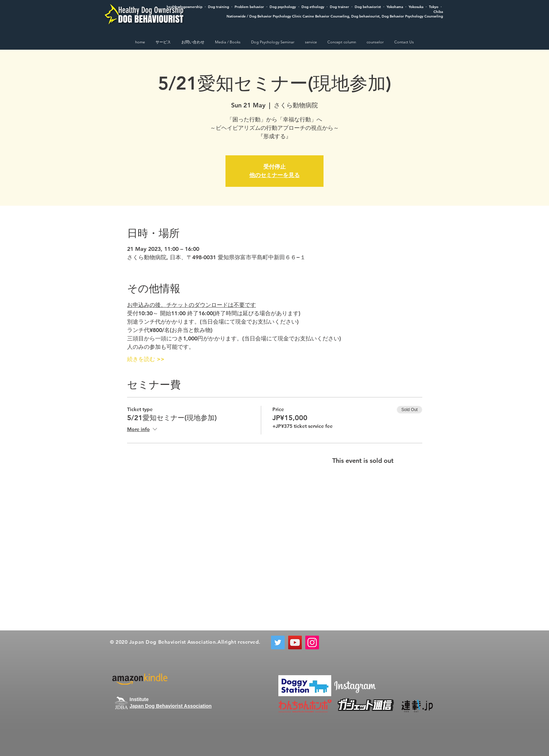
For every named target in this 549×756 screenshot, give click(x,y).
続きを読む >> (146, 359)
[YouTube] (295, 642)
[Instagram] (312, 642)
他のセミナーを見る (274, 175)
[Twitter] (278, 642)
